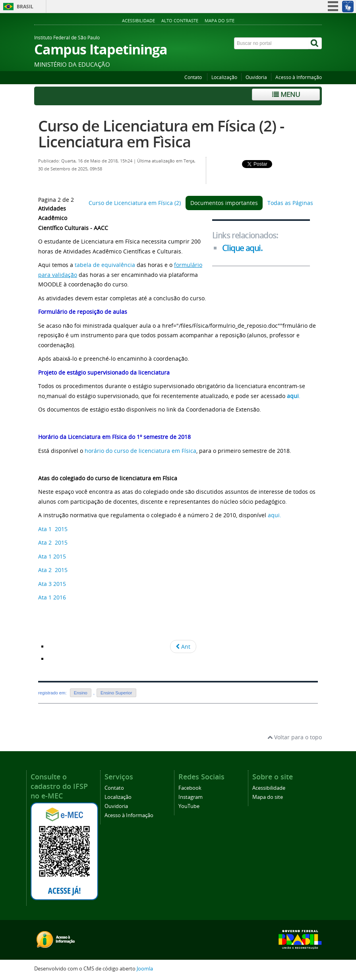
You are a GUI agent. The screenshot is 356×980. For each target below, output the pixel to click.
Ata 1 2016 (52, 597)
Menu (286, 94)
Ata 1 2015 (53, 529)
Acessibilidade (138, 20)
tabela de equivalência (105, 265)
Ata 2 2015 (53, 542)
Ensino (81, 693)
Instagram (191, 797)
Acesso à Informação (299, 77)
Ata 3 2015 (52, 584)
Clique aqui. (242, 248)
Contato (194, 77)
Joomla (145, 969)
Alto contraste (180, 20)
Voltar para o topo (295, 737)
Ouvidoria (256, 77)
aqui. (275, 515)
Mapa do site (220, 20)
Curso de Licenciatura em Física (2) (135, 203)
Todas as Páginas (290, 203)
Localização (224, 77)
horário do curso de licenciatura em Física (140, 451)
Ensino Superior (116, 693)
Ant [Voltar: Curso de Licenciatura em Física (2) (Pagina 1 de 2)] (183, 647)
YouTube (189, 806)
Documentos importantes (224, 203)
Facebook (190, 788)
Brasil (25, 7)
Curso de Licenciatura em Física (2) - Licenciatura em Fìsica (161, 134)
